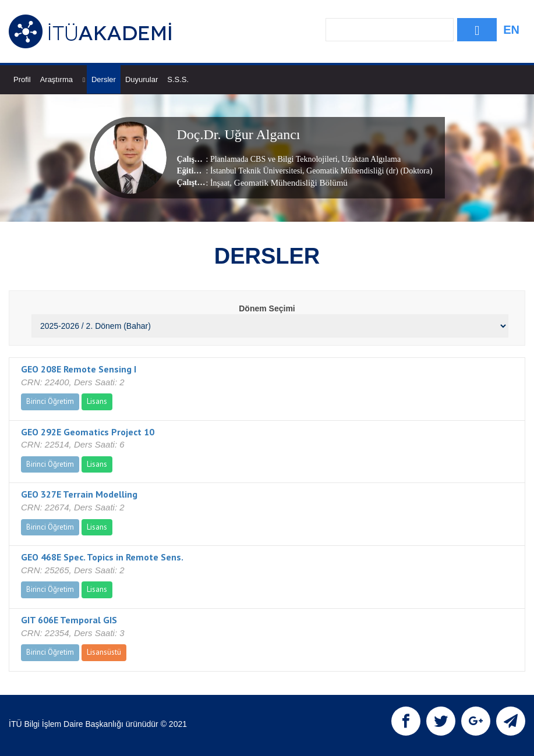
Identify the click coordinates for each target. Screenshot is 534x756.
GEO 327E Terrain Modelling (79, 494)
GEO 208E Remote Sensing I (79, 369)
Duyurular (142, 79)
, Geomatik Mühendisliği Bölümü (289, 183)
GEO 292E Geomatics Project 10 (88, 432)
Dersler (104, 79)
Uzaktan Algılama (370, 159)
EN (511, 30)
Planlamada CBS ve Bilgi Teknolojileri (274, 159)
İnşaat (220, 183)
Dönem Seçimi (267, 308)
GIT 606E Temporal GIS (69, 620)
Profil (22, 79)
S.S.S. (178, 79)
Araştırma (63, 79)
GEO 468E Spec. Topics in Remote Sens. (102, 557)
